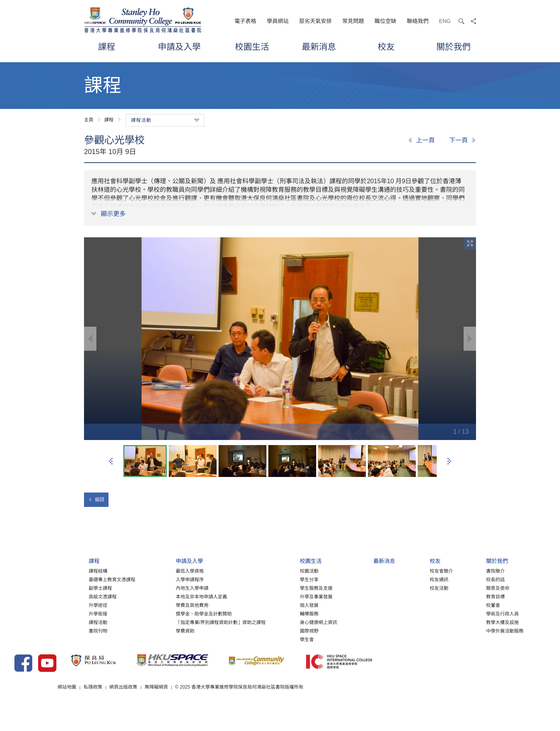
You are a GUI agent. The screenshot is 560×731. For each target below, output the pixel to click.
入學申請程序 (152, 587)
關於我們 (453, 46)
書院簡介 (458, 578)
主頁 (89, 120)
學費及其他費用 (154, 613)
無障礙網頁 (248, 707)
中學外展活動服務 (467, 638)
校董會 (455, 613)
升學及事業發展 (279, 604)
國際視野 (272, 638)
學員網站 (278, 21)
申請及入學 (179, 46)
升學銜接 (61, 621)
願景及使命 (460, 596)
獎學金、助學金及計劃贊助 (166, 621)
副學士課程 (63, 596)
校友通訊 (401, 587)
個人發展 (272, 613)
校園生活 (252, 46)
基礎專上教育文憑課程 (75, 587)
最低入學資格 (152, 578)
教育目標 (458, 604)
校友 (386, 46)
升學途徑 (61, 613)
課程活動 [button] (165, 120)
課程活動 (61, 630)
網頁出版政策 (215, 707)
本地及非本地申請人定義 (164, 604)
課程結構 (61, 578)
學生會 (269, 647)
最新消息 (319, 46)
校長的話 (458, 587)
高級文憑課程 (65, 604)
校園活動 (272, 578)
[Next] (463, 140)
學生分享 (272, 587)
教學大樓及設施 (465, 630)
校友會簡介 (404, 578)
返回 (96, 500)
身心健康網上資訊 (281, 630)
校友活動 (401, 596)
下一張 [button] (449, 461)
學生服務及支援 (279, 596)
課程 (107, 46)
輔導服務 (272, 621)
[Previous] (421, 140)
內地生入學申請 (154, 596)
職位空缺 (385, 21)
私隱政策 (185, 707)
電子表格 (245, 21)
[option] (280, 339)
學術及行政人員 (465, 621)
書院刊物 (61, 638)
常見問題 (353, 21)
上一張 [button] (111, 461)
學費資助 (147, 638)
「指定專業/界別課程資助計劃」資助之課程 (183, 630)
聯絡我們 (418, 21)
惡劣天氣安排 (315, 21)
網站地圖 (159, 707)
